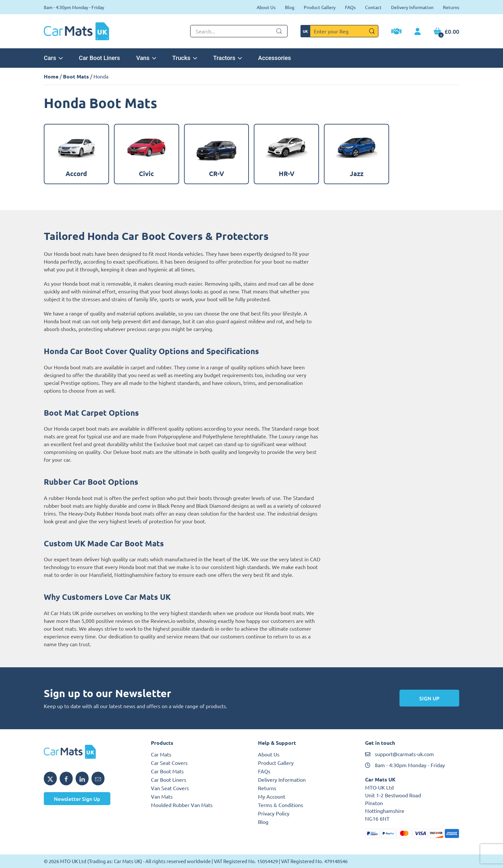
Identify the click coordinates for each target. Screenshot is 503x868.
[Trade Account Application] (396, 32)
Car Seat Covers (169, 763)
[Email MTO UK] (98, 779)
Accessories (274, 58)
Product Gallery (320, 7)
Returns (451, 7)
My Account (272, 796)
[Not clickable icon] (239, 31)
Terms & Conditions (281, 805)
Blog (290, 7)
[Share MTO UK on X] (50, 779)
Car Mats (161, 754)
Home (51, 76)
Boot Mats (76, 76)
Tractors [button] (228, 58)
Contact (373, 7)
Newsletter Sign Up (77, 799)
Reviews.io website (173, 621)
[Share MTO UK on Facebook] (66, 779)
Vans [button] (146, 58)
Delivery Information (412, 7)
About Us (266, 7)
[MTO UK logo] (91, 752)
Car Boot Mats (167, 771)
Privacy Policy (274, 813)
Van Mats (162, 796)
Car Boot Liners (99, 58)
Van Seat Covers (170, 788)
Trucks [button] (185, 58)
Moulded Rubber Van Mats (182, 805)
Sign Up (429, 698)
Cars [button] (53, 58)
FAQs (350, 7)
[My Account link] (417, 32)
